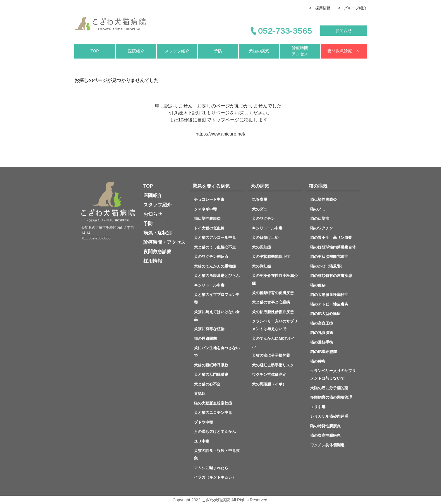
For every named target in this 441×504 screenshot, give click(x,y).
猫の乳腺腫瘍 (322, 333)
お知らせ (153, 214)
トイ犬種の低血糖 (209, 228)
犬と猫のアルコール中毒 (215, 238)
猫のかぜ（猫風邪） (327, 266)
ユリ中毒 (202, 441)
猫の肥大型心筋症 (325, 314)
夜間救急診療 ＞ (344, 51)
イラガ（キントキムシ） (215, 477)
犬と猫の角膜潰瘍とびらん (219, 276)
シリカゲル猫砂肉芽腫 (329, 416)
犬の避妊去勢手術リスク (273, 365)
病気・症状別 (157, 233)
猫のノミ (318, 209)
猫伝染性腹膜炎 (209, 218)
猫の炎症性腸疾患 (325, 435)
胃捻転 (200, 394)
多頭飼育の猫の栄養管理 (331, 397)
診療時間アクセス (300, 51)
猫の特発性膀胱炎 (325, 426)
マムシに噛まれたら (211, 468)
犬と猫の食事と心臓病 (271, 302)
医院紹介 (136, 51)
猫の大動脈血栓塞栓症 (213, 403)
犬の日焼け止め (265, 238)
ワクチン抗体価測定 (269, 374)
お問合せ (344, 30)
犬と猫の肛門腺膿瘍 (211, 374)
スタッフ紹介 (177, 51)
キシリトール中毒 (209, 285)
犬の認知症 (261, 247)
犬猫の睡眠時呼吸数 (211, 365)
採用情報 (153, 261)
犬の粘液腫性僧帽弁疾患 (273, 312)
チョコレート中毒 (209, 199)
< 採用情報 (320, 8)
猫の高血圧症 (322, 323)
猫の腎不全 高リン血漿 (333, 238)
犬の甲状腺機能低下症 (273, 257)
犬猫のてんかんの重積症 (215, 266)
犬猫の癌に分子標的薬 (271, 355)
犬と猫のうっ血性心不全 (215, 247)
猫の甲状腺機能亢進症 (329, 257)
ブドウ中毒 (204, 422)
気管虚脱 (261, 199)
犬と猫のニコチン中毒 (213, 413)
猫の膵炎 (318, 361)
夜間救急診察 (157, 252)
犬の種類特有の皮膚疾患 (273, 293)
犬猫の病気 (259, 51)
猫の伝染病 (320, 218)
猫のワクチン (322, 228)
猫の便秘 (320, 285)
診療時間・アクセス (164, 242)
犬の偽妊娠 (261, 266)
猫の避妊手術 (322, 342)
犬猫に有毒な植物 (209, 329)
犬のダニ (260, 209)
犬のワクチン (263, 218)
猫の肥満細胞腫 (324, 352)
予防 (218, 51)
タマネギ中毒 (205, 209)
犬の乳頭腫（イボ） (269, 384)
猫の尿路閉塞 (205, 338)
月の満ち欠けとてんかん (215, 432)
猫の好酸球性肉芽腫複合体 (333, 247)
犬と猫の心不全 (213, 384)
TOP (95, 51)
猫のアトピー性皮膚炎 (329, 304)
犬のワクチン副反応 (211, 257)
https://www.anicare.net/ (221, 134)
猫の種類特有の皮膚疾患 (331, 276)
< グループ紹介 (352, 8)
